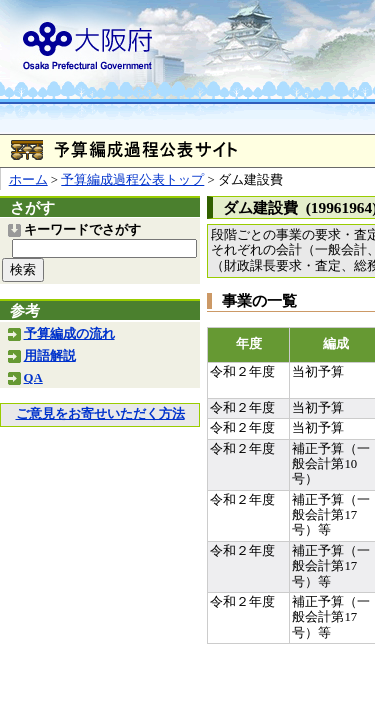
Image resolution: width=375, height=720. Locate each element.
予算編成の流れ (69, 334)
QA (33, 378)
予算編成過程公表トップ (132, 180)
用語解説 (50, 356)
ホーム (28, 180)
